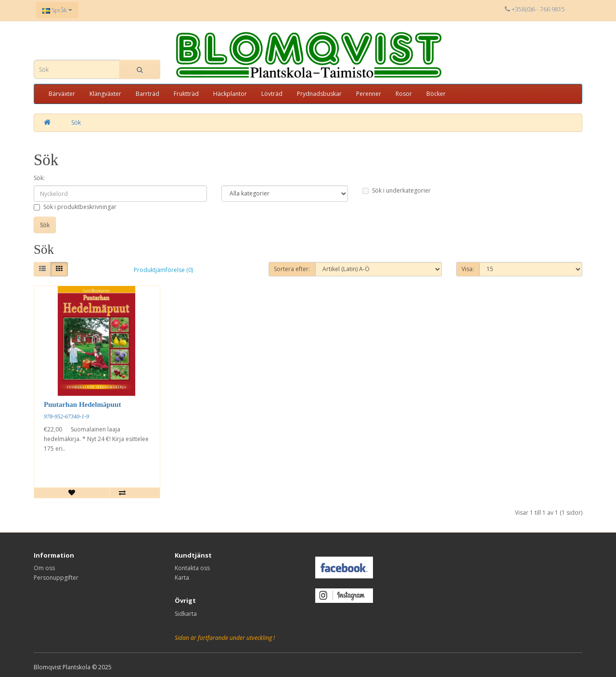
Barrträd (148, 94)
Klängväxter (105, 94)
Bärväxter (62, 94)
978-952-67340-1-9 (66, 417)
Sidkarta (186, 614)
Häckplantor (230, 94)
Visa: (468, 269)
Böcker (436, 94)
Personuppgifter (56, 578)
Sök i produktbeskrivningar (75, 207)
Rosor (404, 94)
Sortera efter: (292, 269)
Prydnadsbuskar (319, 94)
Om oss (44, 568)
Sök (76, 123)
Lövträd (272, 94)
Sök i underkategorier (397, 190)
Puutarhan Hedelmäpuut (82, 404)
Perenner (369, 94)
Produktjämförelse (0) (163, 270)
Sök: (39, 178)
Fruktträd (186, 94)
